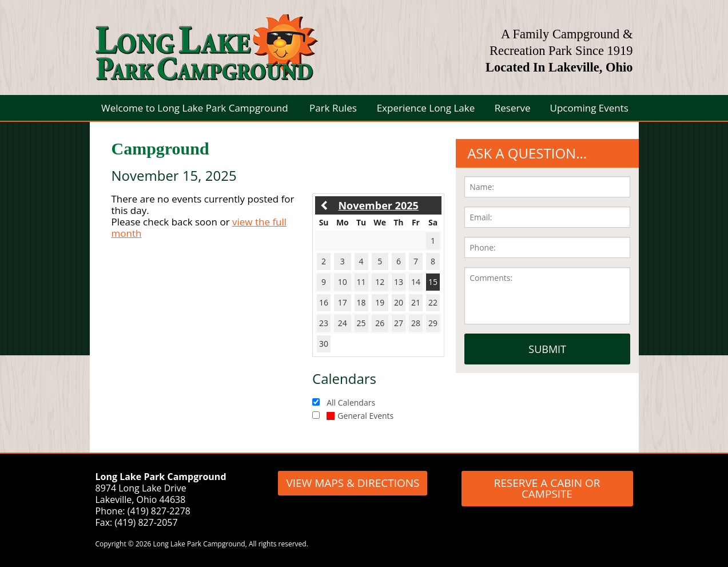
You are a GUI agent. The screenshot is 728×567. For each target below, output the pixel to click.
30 (324, 344)
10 (343, 282)
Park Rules (333, 108)
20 (399, 302)
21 (416, 302)
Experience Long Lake (426, 108)
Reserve (513, 108)
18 (361, 302)
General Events (360, 416)
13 (399, 282)
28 (416, 323)
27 (399, 323)
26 (380, 323)
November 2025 (378, 205)
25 (361, 323)
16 (324, 302)
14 (416, 282)
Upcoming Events (589, 108)
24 (343, 323)
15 (433, 282)
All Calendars (351, 403)
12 (380, 282)
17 (343, 302)
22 (433, 302)
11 (361, 282)
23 (324, 323)
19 (380, 302)
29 (433, 323)
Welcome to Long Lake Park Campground (195, 108)
